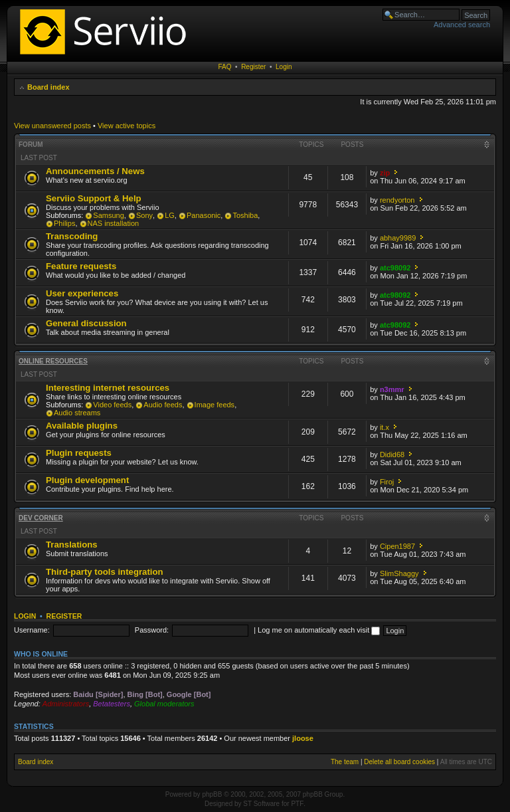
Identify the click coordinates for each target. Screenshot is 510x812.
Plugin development (87, 480)
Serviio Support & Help (94, 198)
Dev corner (41, 518)
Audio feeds (163, 405)
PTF (297, 804)
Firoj (387, 482)
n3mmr (392, 389)
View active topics (127, 126)
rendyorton (397, 200)
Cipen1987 (397, 546)
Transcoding (72, 236)
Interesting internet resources (108, 388)
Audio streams (77, 413)
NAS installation (114, 223)
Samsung (108, 215)
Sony (144, 215)
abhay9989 (398, 238)
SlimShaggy (399, 573)
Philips (64, 223)
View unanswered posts (52, 126)
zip (385, 173)
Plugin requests (79, 453)
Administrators (66, 704)
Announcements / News (95, 171)
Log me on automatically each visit (319, 630)
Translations (72, 545)
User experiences (82, 293)
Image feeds (215, 405)
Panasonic (204, 215)
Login (284, 67)
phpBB (212, 794)
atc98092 (395, 268)
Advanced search (462, 25)
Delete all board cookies (399, 762)
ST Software (261, 804)
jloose (303, 738)
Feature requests (81, 266)
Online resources (53, 361)
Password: (152, 630)
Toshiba (245, 215)
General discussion (86, 323)
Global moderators (164, 704)
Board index (48, 87)
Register (253, 67)
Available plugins (82, 426)
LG (170, 215)
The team (345, 762)
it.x (384, 427)
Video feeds (112, 405)
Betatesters (112, 704)
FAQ (225, 67)
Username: (32, 630)
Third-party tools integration (105, 572)
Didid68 (392, 455)
